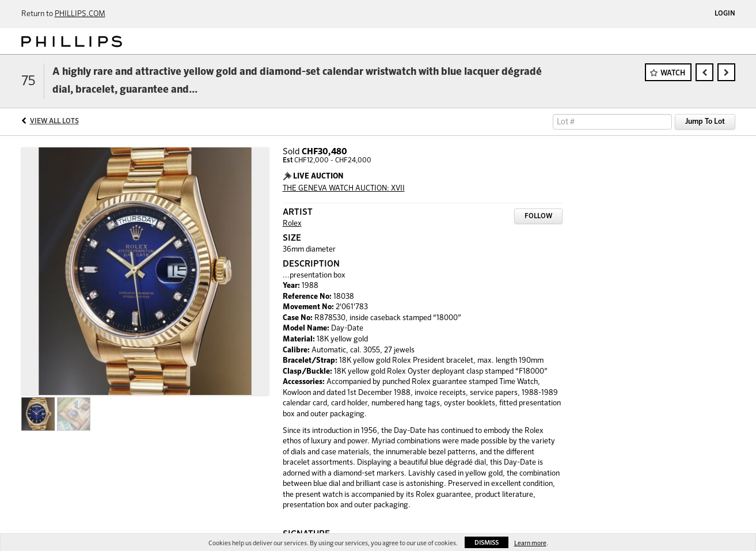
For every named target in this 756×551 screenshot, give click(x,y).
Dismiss (487, 543)
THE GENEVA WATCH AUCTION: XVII (344, 189)
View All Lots (54, 121)
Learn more (530, 543)
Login (725, 14)
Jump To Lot (705, 122)
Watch (673, 73)
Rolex (292, 224)
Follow (538, 216)
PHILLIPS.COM (80, 14)
